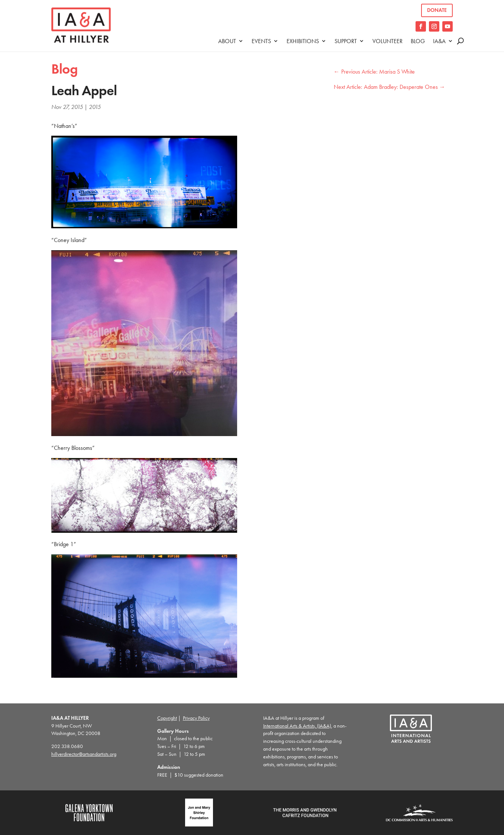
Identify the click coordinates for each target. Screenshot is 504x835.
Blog (418, 41)
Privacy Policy (196, 718)
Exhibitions (303, 41)
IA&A (439, 41)
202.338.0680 (67, 746)
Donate (437, 10)
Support (346, 41)
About (227, 41)
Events (261, 41)
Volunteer (387, 41)
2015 (95, 107)
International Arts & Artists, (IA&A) (297, 726)
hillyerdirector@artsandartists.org (84, 754)
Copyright (167, 718)
